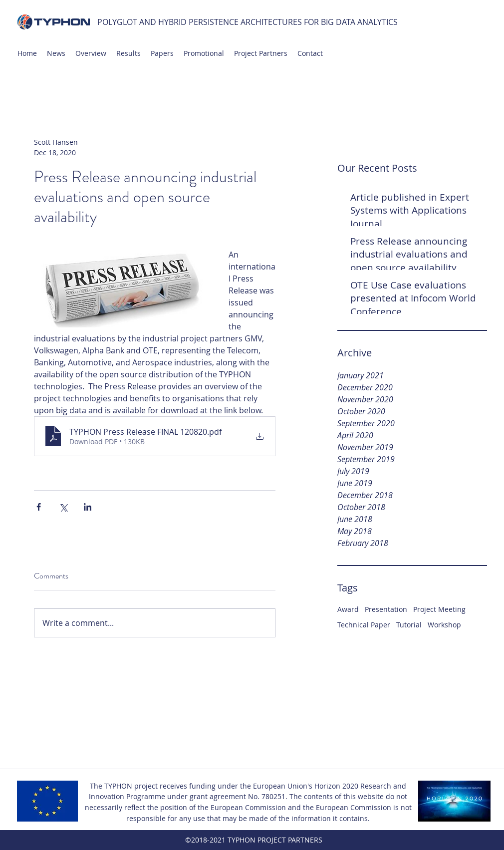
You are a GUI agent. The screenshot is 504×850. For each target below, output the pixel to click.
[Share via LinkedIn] (88, 507)
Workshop (444, 625)
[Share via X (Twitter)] (63, 507)
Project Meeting (439, 609)
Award (348, 609)
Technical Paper (364, 625)
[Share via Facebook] (39, 507)
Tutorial (409, 625)
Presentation (386, 609)
